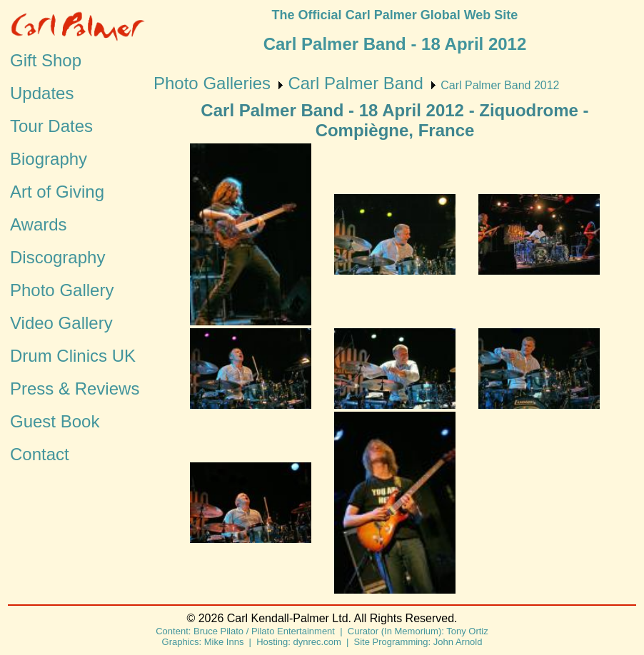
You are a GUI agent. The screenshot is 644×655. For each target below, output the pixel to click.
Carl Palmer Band (355, 83)
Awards (39, 224)
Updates (42, 93)
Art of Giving (57, 192)
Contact (40, 454)
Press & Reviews (75, 389)
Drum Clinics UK (73, 356)
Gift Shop (46, 60)
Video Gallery (61, 323)
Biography (49, 159)
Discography (57, 257)
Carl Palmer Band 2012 (500, 85)
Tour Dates (51, 126)
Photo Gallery (62, 290)
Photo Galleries (212, 83)
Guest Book (55, 421)
